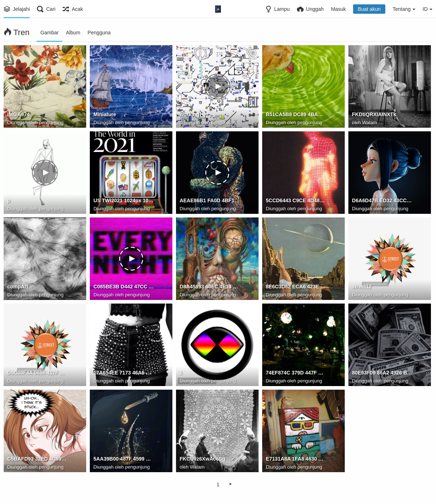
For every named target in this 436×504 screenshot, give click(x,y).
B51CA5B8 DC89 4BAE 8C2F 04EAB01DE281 (296, 115)
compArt (18, 287)
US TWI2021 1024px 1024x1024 (123, 201)
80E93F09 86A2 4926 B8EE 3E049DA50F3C (382, 373)
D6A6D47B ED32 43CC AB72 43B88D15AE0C (382, 201)
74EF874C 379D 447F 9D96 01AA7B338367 (296, 373)
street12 (362, 287)
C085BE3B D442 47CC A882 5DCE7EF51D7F (123, 287)
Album (73, 33)
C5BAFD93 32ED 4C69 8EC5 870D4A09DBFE (37, 459)
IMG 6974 (18, 115)
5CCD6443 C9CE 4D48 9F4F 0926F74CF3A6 (296, 201)
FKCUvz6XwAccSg (202, 459)
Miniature (105, 115)
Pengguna (99, 33)
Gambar (49, 33)
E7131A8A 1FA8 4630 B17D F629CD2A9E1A (296, 459)
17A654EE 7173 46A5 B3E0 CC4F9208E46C (123, 373)
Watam (370, 122)
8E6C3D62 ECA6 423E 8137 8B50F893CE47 (296, 287)
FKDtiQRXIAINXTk (374, 115)
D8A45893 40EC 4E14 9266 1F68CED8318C (210, 287)
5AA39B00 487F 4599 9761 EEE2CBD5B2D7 (123, 459)
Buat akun (369, 9)
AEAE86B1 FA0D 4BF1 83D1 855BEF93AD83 (210, 201)
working (189, 115)
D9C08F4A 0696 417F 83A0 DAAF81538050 (37, 373)
